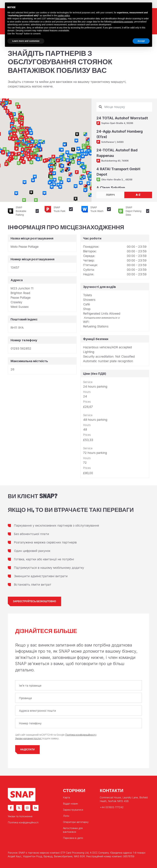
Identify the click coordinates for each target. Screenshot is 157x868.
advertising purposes (123, 22)
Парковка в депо (73, 838)
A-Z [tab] (138, 195)
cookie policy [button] (64, 15)
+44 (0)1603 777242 (112, 807)
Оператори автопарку (76, 822)
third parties (61, 19)
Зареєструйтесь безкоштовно (34, 601)
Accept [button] (141, 41)
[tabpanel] (124, 145)
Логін (66, 816)
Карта (66, 797)
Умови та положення (20, 816)
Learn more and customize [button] (26, 41)
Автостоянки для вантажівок (73, 830)
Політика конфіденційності (81, 735)
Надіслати (27, 750)
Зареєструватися (73, 810)
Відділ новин (70, 804)
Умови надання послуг (29, 738)
